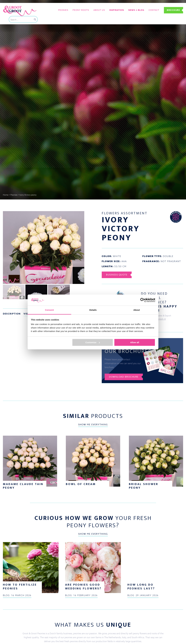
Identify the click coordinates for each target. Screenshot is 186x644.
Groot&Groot (9, 6)
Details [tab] (93, 310)
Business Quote (117, 275)
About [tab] (137, 310)
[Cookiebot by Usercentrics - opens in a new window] (142, 300)
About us (99, 10)
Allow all (135, 342)
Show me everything (93, 425)
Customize (93, 342)
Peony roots (81, 10)
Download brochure (124, 377)
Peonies (63, 10)
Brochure (173, 10)
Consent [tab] (49, 310)
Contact (154, 10)
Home (6, 195)
